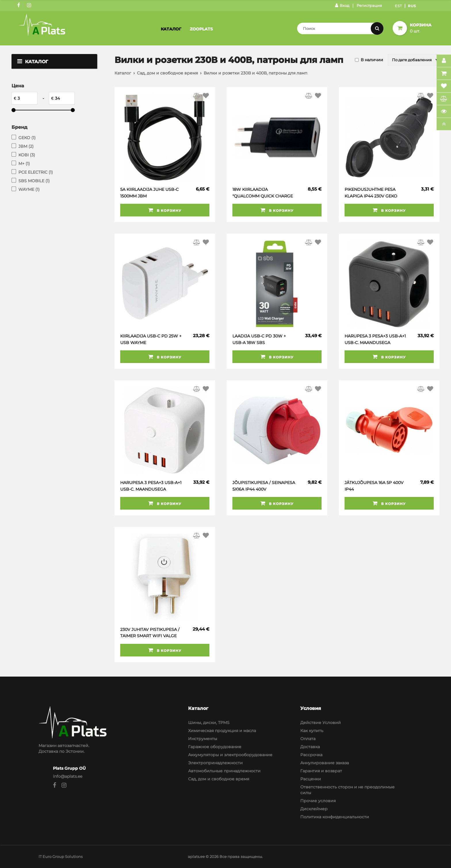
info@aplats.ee (68, 776)
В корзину (165, 210)
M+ (24, 164)
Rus (412, 6)
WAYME (29, 189)
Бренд (19, 127)
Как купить (312, 731)
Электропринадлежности (215, 763)
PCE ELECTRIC (36, 172)
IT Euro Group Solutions (61, 857)
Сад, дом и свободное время (167, 73)
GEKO (27, 138)
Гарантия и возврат (321, 771)
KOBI (27, 155)
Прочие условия (318, 801)
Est (399, 6)
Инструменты (203, 739)
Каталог (171, 29)
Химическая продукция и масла (222, 731)
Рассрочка (311, 755)
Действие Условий (321, 723)
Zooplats (201, 29)
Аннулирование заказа (325, 763)
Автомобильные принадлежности (224, 771)
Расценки (311, 779)
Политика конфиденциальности (335, 817)
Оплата (308, 739)
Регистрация (369, 5)
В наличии (372, 60)
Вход (342, 5)
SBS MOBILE (34, 181)
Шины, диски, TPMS (209, 723)
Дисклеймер (314, 809)
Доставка (310, 747)
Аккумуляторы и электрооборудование (230, 755)
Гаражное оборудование (215, 747)
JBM (26, 146)
